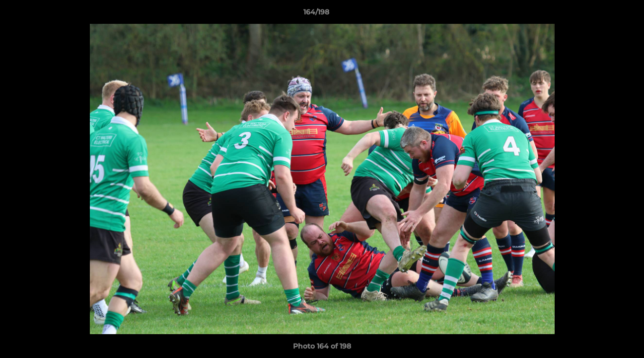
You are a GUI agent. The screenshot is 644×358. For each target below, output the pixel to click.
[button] (602, 14)
